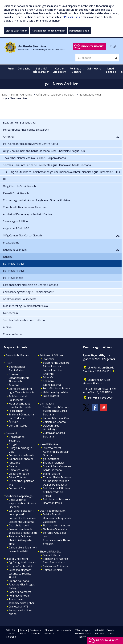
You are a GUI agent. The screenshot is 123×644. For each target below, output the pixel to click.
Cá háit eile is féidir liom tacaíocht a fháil (23, 549)
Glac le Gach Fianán (16, 31)
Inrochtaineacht (92, 46)
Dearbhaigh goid (19, 525)
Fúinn (14, 95)
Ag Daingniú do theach (22, 562)
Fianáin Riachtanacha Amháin (48, 31)
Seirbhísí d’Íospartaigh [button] (41, 70)
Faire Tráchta (51, 396)
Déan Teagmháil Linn (53, 511)
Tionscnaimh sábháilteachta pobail (22, 601)
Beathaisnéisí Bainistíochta (17, 369)
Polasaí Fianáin (23, 632)
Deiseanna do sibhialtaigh (51, 427)
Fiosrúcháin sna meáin (56, 525)
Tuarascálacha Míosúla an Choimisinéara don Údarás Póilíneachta (57, 481)
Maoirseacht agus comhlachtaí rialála (20, 405)
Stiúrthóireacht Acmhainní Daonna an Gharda (56, 452)
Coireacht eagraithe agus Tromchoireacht (22, 391)
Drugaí (13, 444)
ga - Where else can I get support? (21, 513)
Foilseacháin (16, 411)
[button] (118, 137)
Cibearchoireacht (19, 474)
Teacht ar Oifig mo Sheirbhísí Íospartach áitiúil (21, 540)
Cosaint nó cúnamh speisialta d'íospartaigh (23, 531)
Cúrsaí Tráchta (18, 477)
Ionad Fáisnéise (49, 444)
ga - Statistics (51, 459)
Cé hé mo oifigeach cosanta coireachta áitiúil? (20, 574)
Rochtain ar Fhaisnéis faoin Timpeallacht (56, 561)
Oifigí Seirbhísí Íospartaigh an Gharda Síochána (22, 503)
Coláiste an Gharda (54, 422)
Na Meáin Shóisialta (55, 529)
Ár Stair (13, 422)
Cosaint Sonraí (111, 632)
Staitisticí (48, 359)
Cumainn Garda (18, 426)
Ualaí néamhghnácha (56, 392)
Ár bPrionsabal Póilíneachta (18, 398)
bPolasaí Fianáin (72, 17)
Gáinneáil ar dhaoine (21, 459)
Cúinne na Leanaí (19, 581)
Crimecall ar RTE (18, 607)
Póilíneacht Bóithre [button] (77, 70)
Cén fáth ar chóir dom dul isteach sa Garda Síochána (56, 411)
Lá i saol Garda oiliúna (56, 418)
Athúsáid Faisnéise (99, 632)
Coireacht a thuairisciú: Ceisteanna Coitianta (22, 520)
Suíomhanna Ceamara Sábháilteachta (56, 365)
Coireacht (11, 433)
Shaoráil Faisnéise (54, 463)
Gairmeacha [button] (94, 69)
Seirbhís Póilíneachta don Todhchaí (21, 416)
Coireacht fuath (18, 488)
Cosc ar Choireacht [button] (60, 70)
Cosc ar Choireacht (17, 559)
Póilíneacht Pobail (19, 596)
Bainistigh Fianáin (79, 31)
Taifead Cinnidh (52, 570)
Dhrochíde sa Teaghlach (17, 439)
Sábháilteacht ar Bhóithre (53, 372)
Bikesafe (48, 377)
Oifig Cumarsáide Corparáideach (55, 95)
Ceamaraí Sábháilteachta (52, 383)
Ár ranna (27, 95)
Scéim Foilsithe (52, 474)
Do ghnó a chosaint (20, 566)
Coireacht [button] (24, 69)
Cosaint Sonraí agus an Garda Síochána (57, 468)
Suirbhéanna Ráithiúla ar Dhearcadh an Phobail (56, 492)
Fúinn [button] (11, 69)
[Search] (94, 58)
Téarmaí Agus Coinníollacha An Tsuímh (82, 633)
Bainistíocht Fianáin (17, 355)
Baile (4, 95)
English (115, 46)
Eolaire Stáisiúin (53, 514)
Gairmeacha (47, 404)
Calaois (13, 466)
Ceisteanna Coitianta (55, 566)
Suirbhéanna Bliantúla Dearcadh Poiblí (56, 501)
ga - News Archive (16, 98)
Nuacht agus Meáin (91, 95)
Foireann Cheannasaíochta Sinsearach (19, 378)
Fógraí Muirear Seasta (56, 388)
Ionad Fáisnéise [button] (110, 70)
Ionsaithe (14, 463)
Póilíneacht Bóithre (51, 355)
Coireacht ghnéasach (21, 455)
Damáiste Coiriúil (19, 470)
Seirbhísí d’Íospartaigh (19, 496)
